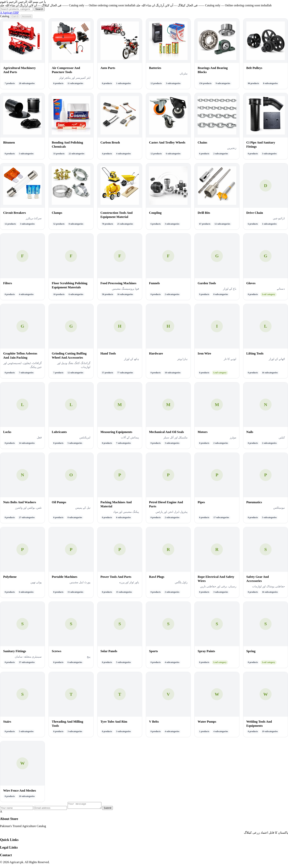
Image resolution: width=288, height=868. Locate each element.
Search (39, 9)
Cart (15, 16)
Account (27, 16)
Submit (111, 809)
